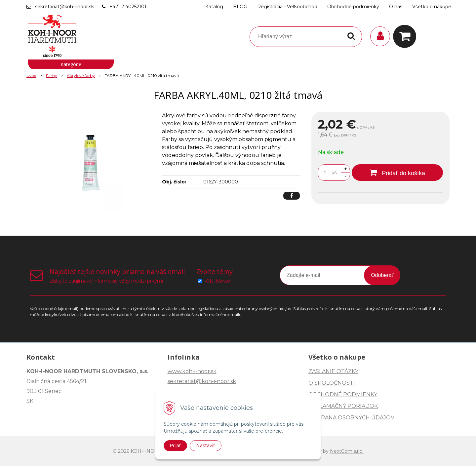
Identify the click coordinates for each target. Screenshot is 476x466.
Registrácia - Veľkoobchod (287, 7)
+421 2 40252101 (128, 7)
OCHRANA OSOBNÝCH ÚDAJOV (351, 418)
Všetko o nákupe (432, 7)
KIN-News (217, 281)
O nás (396, 7)
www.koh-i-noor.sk (192, 371)
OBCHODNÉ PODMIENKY (343, 394)
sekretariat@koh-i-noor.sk (64, 7)
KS (334, 173)
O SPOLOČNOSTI (332, 383)
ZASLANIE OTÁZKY (333, 371)
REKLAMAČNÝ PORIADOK (343, 406)
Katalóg (214, 7)
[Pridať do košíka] (397, 173)
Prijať (175, 446)
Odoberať (382, 275)
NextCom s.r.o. (347, 451)
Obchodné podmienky (353, 7)
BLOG (240, 7)
